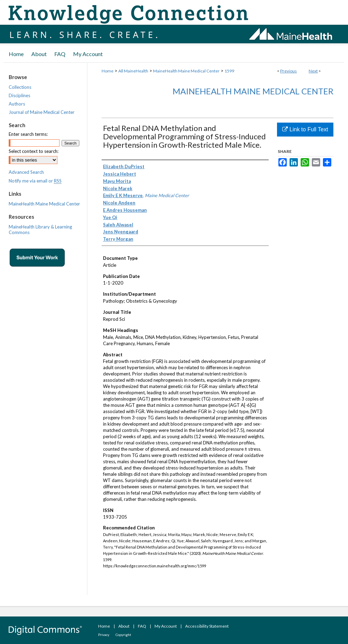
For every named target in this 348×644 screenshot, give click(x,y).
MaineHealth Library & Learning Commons (40, 230)
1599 (229, 71)
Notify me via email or (35, 181)
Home (108, 71)
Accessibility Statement (207, 626)
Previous (288, 71)
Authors (17, 104)
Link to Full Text (305, 129)
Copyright (123, 635)
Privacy (104, 635)
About (124, 626)
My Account (166, 626)
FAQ (142, 626)
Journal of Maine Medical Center (42, 112)
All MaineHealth (133, 71)
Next (313, 71)
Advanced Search (26, 172)
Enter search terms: (28, 134)
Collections (20, 87)
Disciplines (19, 95)
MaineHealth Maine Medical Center (186, 71)
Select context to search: (34, 151)
